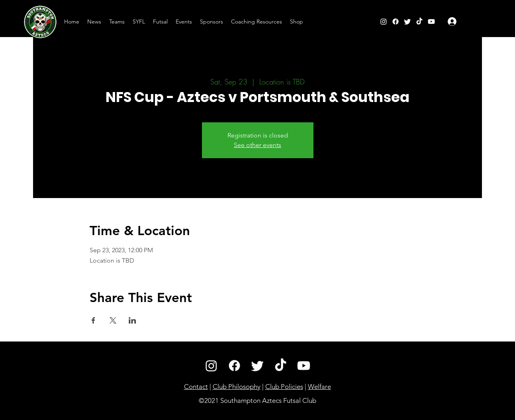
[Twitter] (407, 22)
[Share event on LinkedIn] (132, 320)
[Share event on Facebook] (93, 320)
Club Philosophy (237, 387)
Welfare (319, 387)
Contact (196, 387)
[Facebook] (396, 22)
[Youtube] (304, 366)
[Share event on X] (113, 320)
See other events (257, 145)
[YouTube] (431, 22)
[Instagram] (384, 22)
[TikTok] (419, 22)
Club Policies (284, 387)
